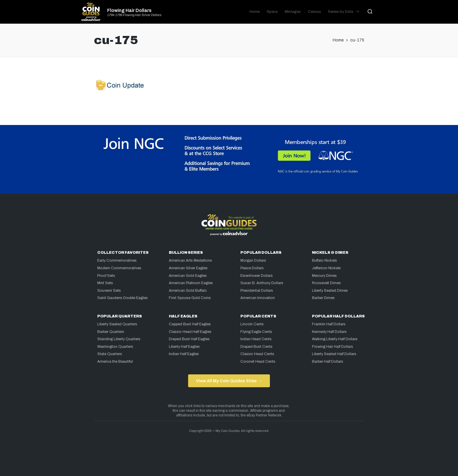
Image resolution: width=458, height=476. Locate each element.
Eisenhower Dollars (257, 276)
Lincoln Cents (252, 324)
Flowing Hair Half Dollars (333, 347)
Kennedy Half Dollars (329, 332)
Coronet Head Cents (258, 362)
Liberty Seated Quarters (117, 324)
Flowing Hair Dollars (129, 11)
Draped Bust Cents (256, 347)
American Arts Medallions (190, 260)
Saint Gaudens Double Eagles (123, 298)
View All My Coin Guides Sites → (229, 381)
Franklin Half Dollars (329, 324)
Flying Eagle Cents (256, 332)
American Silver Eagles (188, 268)
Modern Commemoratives (119, 268)
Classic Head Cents (257, 354)
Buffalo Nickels (325, 260)
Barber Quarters (111, 332)
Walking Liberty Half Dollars (335, 339)
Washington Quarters (115, 347)
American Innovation (258, 298)
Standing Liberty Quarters (119, 339)
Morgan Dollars (253, 260)
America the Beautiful (115, 362)
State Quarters (110, 354)
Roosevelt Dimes (326, 283)
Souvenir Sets (109, 291)
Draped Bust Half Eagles (189, 339)
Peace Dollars (252, 268)
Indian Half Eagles (184, 354)
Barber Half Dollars (328, 362)
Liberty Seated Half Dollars (334, 354)
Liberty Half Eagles (184, 347)
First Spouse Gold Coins (190, 298)
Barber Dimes (323, 298)
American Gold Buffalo (188, 291)
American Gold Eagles (188, 276)
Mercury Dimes (324, 276)
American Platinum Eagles (191, 283)
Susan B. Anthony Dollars (262, 283)
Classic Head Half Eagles (190, 332)
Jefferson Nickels (326, 268)
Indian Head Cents (256, 339)
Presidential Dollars (257, 291)
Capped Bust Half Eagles (190, 324)
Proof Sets (106, 276)
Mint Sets (105, 283)
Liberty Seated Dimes (330, 291)
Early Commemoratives (117, 260)
